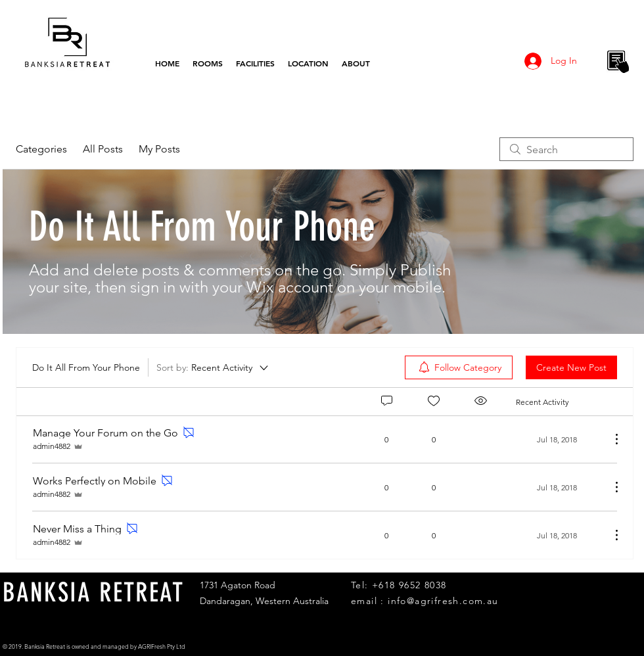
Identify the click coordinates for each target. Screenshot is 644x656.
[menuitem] (459, 367)
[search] (566, 149)
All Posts (103, 149)
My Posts (159, 149)
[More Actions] (610, 439)
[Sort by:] (213, 367)
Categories (41, 149)
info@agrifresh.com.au (443, 601)
